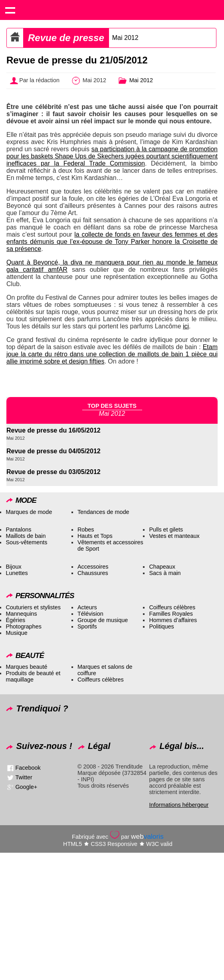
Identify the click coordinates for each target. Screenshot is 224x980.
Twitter (24, 777)
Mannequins (21, 614)
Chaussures (93, 573)
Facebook (28, 767)
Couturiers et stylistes (33, 607)
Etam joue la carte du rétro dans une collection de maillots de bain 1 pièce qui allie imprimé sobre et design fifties (112, 354)
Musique (16, 633)
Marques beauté (26, 667)
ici (186, 326)
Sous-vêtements (26, 542)
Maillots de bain (26, 536)
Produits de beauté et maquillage (33, 676)
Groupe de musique (103, 620)
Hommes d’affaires (173, 620)
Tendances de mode (103, 512)
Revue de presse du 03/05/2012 (54, 472)
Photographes (24, 626)
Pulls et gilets (166, 530)
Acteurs (87, 607)
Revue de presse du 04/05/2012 (54, 451)
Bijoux (13, 567)
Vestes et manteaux (174, 536)
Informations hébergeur (179, 805)
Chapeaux (162, 567)
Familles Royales (171, 614)
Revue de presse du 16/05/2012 (54, 430)
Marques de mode (29, 512)
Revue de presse (66, 38)
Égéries (15, 620)
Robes (86, 530)
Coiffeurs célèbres (172, 607)
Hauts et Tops (95, 536)
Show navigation (10, 10)
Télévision (90, 614)
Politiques (161, 626)
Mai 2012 (125, 38)
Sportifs (87, 626)
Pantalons (18, 530)
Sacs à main (165, 573)
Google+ (26, 786)
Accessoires (93, 567)
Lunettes (17, 573)
